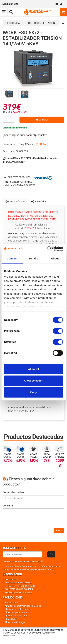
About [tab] (55, 258)
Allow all (33, 369)
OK (51, 554)
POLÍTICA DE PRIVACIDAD (18, 593)
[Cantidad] (8, 120)
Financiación (11, 603)
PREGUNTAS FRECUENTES (18, 583)
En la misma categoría (18, 182)
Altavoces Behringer (15, 622)
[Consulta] (33, 517)
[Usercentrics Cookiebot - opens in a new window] (48, 249)
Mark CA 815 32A (20, 457)
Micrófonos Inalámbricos (18, 609)
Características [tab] (15, 202)
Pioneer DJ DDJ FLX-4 (16, 616)
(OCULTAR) (42, 144)
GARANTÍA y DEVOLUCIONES (20, 586)
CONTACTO (11, 579)
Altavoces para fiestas (16, 612)
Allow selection (33, 381)
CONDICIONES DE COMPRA (19, 589)
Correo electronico (13, 492)
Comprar (42, 120)
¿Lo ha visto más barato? (20, 185)
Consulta (8, 506)
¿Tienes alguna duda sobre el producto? (25, 135)
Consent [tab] (12, 258)
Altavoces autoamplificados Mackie (23, 606)
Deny (33, 392)
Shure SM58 (11, 619)
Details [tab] (34, 258)
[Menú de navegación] (4, 12)
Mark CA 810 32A (7, 457)
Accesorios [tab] (39, 202)
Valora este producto (17, 177)
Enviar (59, 530)
